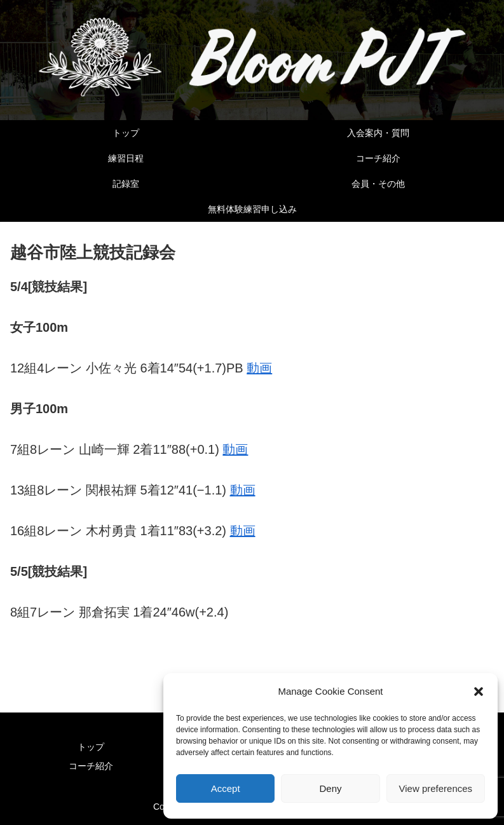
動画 (259, 368)
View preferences (436, 788)
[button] (479, 692)
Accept (226, 788)
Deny (330, 788)
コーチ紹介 (91, 766)
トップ (91, 747)
